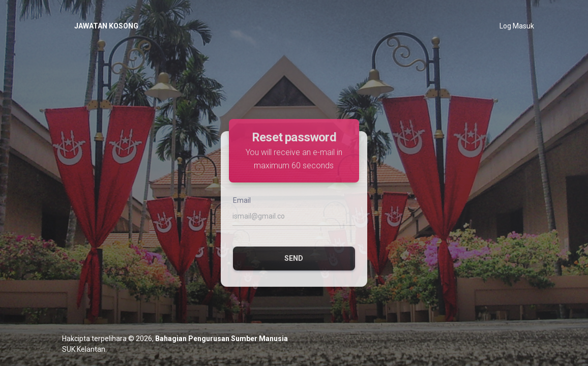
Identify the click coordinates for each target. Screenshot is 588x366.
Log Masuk (517, 26)
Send (294, 268)
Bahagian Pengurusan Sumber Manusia (222, 339)
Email (242, 210)
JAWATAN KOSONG (106, 26)
